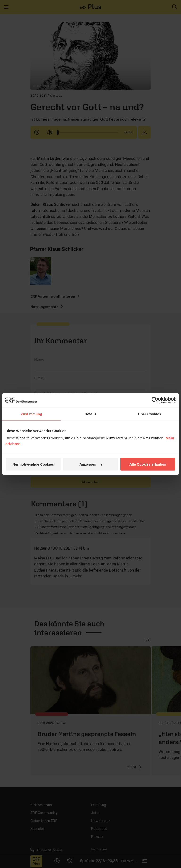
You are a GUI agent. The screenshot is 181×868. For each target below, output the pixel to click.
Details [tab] (90, 414)
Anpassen (91, 464)
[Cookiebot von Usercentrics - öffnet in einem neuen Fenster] (155, 400)
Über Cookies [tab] (150, 414)
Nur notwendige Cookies (33, 464)
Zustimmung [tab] (31, 414)
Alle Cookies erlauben (148, 464)
